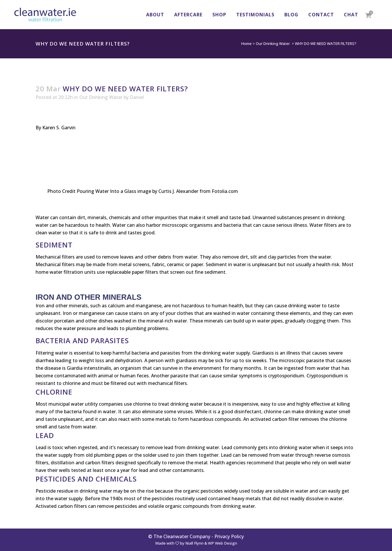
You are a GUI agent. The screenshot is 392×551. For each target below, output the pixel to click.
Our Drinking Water (273, 43)
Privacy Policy (229, 536)
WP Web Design (223, 543)
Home (246, 43)
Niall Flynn (194, 543)
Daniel (137, 97)
